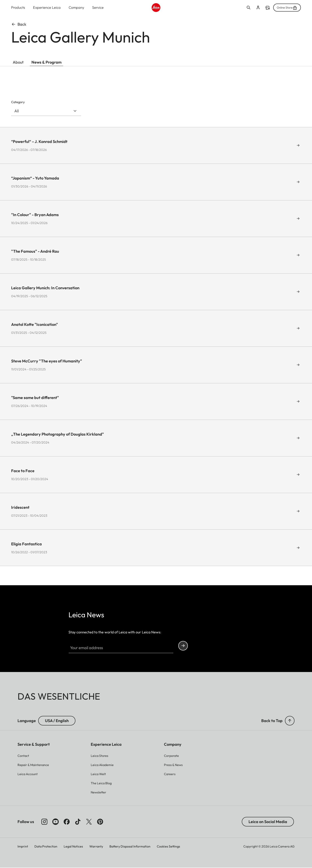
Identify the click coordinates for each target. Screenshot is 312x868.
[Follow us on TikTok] (78, 822)
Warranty (96, 847)
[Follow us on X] (89, 822)
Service (98, 8)
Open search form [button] (249, 8)
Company (76, 8)
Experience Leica (47, 8)
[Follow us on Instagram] (44, 822)
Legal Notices (73, 847)
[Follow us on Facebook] (67, 822)
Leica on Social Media (268, 822)
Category (18, 102)
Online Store (287, 8)
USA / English (57, 721)
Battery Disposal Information (130, 847)
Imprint (23, 847)
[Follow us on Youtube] (56, 822)
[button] (290, 721)
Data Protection (46, 847)
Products (18, 8)
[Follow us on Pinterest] (100, 822)
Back (19, 24)
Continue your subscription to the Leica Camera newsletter (183, 646)
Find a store (268, 8)
